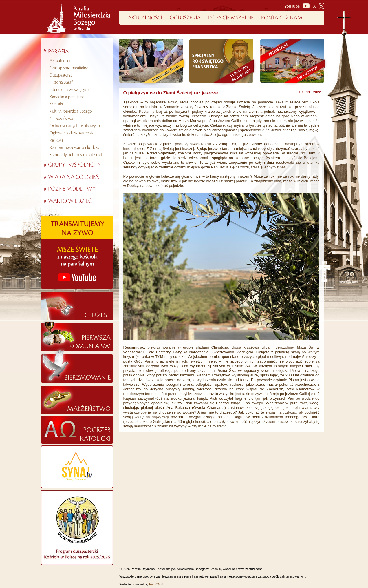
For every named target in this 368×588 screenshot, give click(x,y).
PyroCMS (156, 584)
